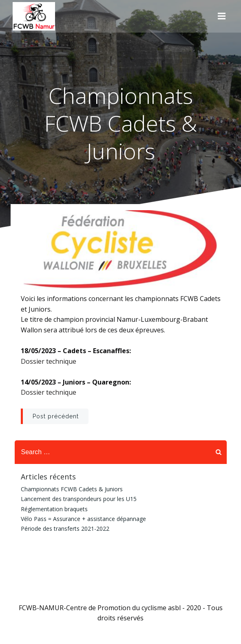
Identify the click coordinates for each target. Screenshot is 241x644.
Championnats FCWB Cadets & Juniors (72, 489)
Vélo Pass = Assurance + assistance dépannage (83, 519)
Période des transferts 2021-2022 (65, 529)
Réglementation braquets (54, 509)
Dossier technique (49, 361)
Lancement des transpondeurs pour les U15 (79, 499)
